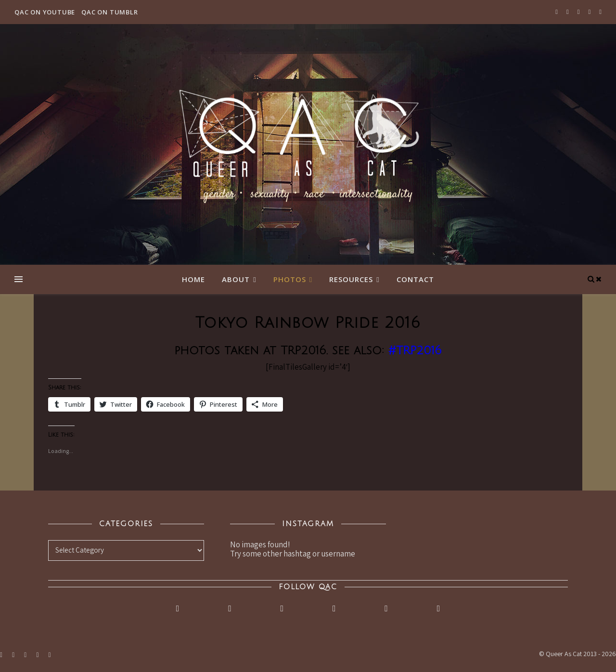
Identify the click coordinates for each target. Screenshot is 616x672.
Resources (351, 279)
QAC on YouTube (45, 12)
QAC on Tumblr (109, 12)
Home (193, 279)
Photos (290, 279)
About (236, 279)
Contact (415, 279)
